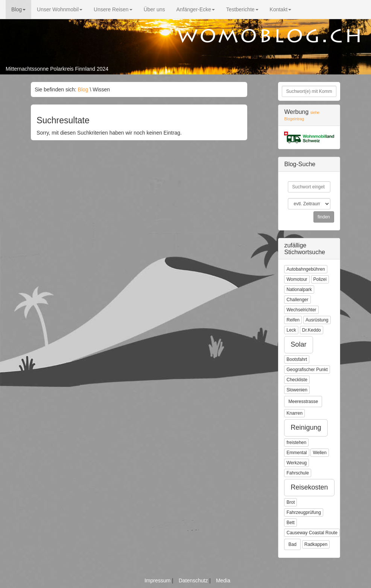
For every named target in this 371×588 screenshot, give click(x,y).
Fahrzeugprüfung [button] (303, 512)
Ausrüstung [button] (317, 320)
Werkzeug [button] (296, 463)
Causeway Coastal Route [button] (312, 533)
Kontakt (281, 9)
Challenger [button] (297, 300)
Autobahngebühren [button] (306, 269)
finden (324, 217)
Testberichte (242, 9)
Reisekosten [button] (309, 487)
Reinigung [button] (306, 427)
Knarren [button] (294, 413)
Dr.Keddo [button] (312, 330)
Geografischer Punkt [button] (307, 370)
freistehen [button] (296, 443)
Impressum (158, 580)
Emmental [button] (296, 453)
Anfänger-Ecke (195, 9)
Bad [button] (292, 544)
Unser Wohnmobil (60, 9)
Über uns (154, 9)
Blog (18, 9)
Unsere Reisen (113, 9)
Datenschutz (194, 580)
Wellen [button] (319, 453)
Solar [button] (298, 344)
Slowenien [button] (297, 390)
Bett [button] (290, 523)
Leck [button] (291, 330)
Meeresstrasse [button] (303, 402)
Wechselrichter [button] (301, 310)
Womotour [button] (297, 279)
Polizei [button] (320, 279)
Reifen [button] (293, 320)
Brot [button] (290, 502)
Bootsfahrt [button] (297, 359)
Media (223, 580)
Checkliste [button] (297, 380)
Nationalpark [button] (299, 289)
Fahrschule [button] (297, 473)
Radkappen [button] (316, 544)
